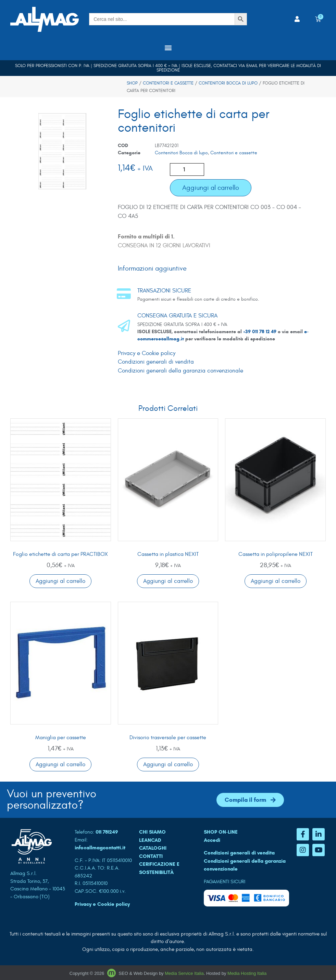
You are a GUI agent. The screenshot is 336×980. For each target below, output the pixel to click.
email (252, 66)
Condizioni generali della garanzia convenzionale (181, 371)
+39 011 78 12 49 (260, 332)
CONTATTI (151, 856)
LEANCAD (150, 840)
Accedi (212, 840)
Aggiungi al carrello (211, 188)
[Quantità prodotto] (187, 169)
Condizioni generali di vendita (156, 362)
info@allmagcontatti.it (100, 848)
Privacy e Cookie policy (147, 353)
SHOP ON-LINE (221, 832)
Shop (132, 83)
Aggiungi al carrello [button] (60, 581)
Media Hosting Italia (247, 973)
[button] (168, 48)
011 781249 (107, 832)
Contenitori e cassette (168, 83)
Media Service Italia (184, 973)
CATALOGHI (153, 848)
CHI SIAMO (152, 832)
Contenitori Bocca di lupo (228, 83)
